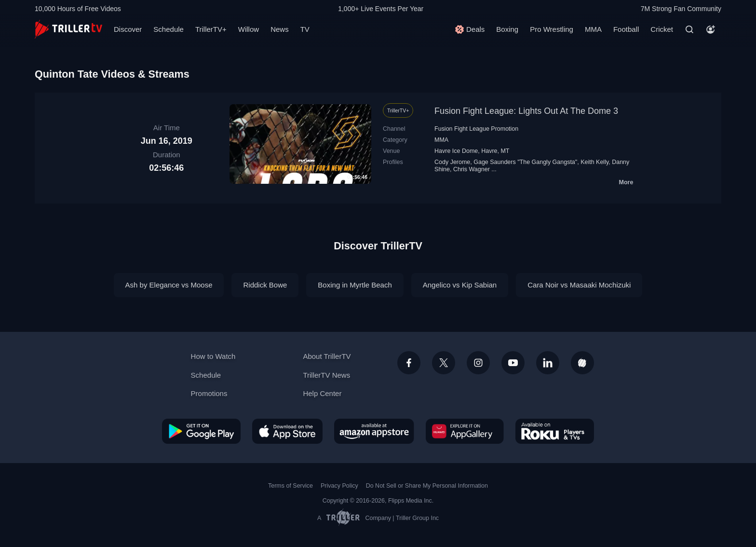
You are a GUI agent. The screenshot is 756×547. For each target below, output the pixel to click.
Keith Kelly (594, 162)
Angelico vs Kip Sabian (460, 285)
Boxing (507, 29)
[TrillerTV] (68, 29)
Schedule (169, 29)
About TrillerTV (327, 356)
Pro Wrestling (552, 29)
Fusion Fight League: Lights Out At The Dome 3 (526, 111)
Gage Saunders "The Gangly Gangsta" (525, 162)
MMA (593, 29)
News (280, 29)
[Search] (689, 29)
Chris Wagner (472, 169)
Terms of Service (290, 486)
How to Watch (213, 356)
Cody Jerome (452, 162)
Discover (128, 29)
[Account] (711, 29)
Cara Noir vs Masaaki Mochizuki (579, 285)
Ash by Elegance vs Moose (169, 285)
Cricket (662, 29)
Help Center (322, 393)
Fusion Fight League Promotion (476, 129)
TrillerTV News (326, 375)
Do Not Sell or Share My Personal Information (427, 486)
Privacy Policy (339, 486)
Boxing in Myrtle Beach (355, 285)
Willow (249, 29)
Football (626, 29)
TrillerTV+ (211, 29)
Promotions (209, 393)
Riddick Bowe (265, 285)
